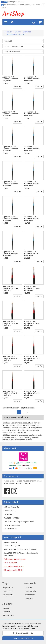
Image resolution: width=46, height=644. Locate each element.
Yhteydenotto (8, 595)
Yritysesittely (8, 588)
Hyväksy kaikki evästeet (22, 638)
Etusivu (18, 32)
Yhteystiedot (8, 591)
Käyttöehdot (30, 595)
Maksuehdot (30, 598)
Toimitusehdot (30, 591)
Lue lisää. (39, 628)
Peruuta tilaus (8, 615)
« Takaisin (8, 32)
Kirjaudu (6, 608)
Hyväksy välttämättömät (23, 633)
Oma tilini (7, 612)
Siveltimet (27, 32)
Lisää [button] (16, 87)
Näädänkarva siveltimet (16, 34)
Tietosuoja (29, 588)
